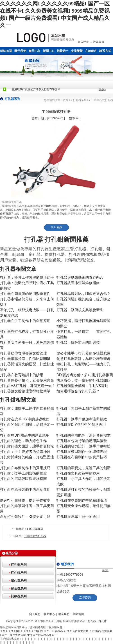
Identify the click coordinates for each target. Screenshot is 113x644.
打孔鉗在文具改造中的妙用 (78, 473)
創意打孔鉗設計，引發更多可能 (25, 517)
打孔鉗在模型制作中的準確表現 (82, 452)
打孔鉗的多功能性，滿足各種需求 (84, 435)
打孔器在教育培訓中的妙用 (22, 375)
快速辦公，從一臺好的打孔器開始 (84, 380)
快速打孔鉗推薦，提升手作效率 (25, 500)
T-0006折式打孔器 (102, 100)
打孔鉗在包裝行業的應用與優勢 (82, 441)
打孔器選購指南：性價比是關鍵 (25, 359)
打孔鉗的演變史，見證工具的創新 (84, 468)
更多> (102, 89)
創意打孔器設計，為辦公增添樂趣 (84, 359)
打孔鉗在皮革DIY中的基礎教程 (25, 419)
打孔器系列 (80, 100)
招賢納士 (63, 51)
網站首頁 (6, 51)
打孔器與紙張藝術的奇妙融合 (80, 277)
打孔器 (92, 621)
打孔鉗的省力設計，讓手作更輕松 (27, 446)
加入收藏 (83, 42)
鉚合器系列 (19, 588)
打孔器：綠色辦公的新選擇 (78, 342)
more (105, 570)
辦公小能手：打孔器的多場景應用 (84, 353)
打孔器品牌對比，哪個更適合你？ (84, 294)
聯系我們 (64, 614)
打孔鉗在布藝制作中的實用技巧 (82, 457)
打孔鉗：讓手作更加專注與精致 (82, 419)
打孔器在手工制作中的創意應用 (25, 321)
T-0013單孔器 (35, 529)
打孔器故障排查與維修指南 (78, 283)
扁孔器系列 (19, 580)
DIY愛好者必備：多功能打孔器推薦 (85, 375)
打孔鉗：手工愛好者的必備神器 (25, 452)
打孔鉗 (103, 621)
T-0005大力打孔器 (35, 536)
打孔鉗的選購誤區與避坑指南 (23, 479)
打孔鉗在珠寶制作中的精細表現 (82, 500)
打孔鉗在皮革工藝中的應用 (78, 517)
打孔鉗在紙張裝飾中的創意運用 (25, 490)
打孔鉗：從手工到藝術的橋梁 (23, 473)
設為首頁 (99, 42)
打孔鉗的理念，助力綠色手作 (23, 441)
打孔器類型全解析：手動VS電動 (82, 386)
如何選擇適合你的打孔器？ (78, 391)
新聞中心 (49, 51)
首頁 (66, 100)
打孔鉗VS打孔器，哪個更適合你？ (28, 386)
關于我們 (20, 51)
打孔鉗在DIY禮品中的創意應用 (81, 425)
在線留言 (91, 51)
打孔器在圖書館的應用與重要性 (25, 294)
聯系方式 (105, 51)
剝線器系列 (19, 596)
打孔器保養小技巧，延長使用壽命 (27, 380)
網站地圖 (78, 614)
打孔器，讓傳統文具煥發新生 (80, 310)
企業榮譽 (77, 51)
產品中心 (34, 51)
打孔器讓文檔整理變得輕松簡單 (25, 391)
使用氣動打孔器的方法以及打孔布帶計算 (36, 89)
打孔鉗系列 (19, 572)
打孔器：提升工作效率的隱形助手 (27, 277)
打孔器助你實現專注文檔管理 (23, 353)
